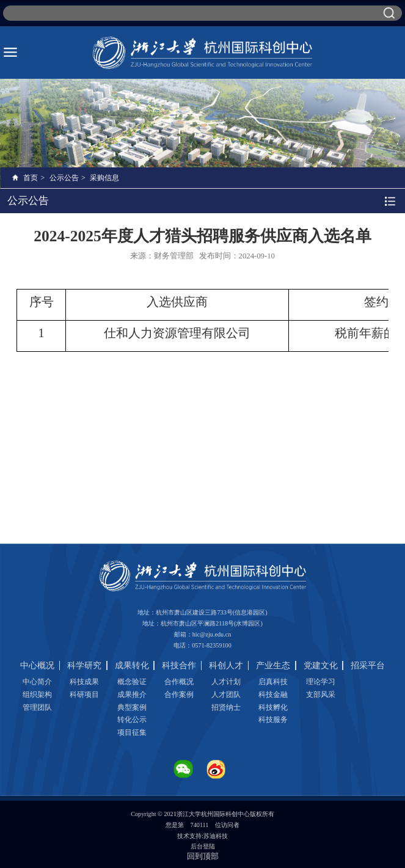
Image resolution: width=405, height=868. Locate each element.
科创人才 (226, 666)
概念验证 (132, 682)
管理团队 (37, 707)
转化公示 (132, 720)
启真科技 (273, 682)
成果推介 (132, 695)
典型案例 (132, 707)
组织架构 (37, 695)
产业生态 (273, 666)
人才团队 (226, 695)
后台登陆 (203, 846)
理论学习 (321, 682)
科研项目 (84, 695)
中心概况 (37, 666)
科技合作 (179, 666)
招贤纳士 (226, 707)
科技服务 (273, 720)
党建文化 (321, 666)
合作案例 (179, 695)
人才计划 (226, 682)
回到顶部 (203, 856)
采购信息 (104, 178)
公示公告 (64, 178)
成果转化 (132, 666)
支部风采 (321, 695)
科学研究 (84, 666)
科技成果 (84, 682)
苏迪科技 (216, 836)
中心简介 (37, 682)
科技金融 (273, 695)
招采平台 (368, 666)
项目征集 (132, 732)
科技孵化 (273, 707)
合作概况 (179, 682)
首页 (31, 178)
